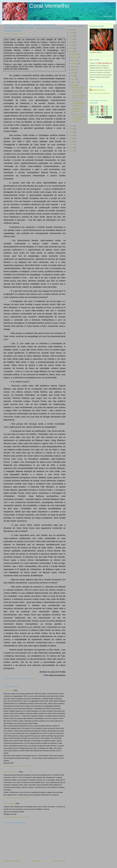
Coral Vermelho (49, 6)
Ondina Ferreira (98, 90)
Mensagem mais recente (12, 861)
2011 (71, 144)
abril (73, 76)
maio (73, 73)
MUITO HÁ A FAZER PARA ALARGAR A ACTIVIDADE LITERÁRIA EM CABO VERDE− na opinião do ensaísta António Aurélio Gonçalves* (34, 28)
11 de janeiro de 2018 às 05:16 (17, 766)
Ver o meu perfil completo (100, 93)
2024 (71, 33)
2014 (71, 135)
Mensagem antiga (59, 861)
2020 (71, 45)
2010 (71, 148)
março (74, 79)
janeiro (74, 85)
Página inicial (37, 861)
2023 (71, 36)
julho (73, 70)
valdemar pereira (9, 803)
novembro (75, 57)
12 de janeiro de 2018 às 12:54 (17, 798)
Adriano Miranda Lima (11, 772)
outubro (74, 60)
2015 (71, 132)
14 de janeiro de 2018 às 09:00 (17, 817)
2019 (71, 48)
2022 (71, 39)
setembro (75, 63)
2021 (71, 42)
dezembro (75, 54)
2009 (71, 151)
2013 (71, 138)
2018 (71, 51)
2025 (71, 30)
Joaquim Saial (8, 690)
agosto (74, 67)
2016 (71, 129)
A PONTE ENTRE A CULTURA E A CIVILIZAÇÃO (78, 90)
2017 (71, 126)
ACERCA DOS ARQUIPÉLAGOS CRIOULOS (78, 103)
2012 (71, 141)
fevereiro (75, 82)
